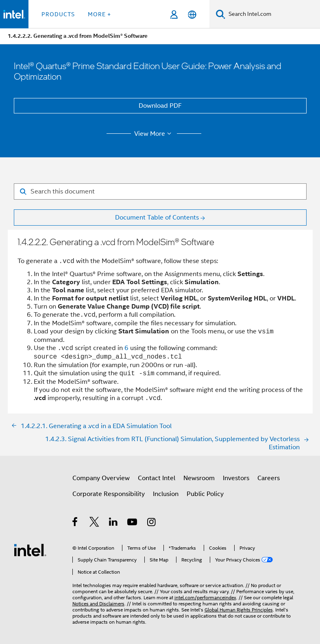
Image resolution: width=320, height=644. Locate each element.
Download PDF (160, 106)
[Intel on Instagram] (152, 523)
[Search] (221, 14)
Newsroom (199, 478)
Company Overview (101, 478)
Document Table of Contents (157, 218)
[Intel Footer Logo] (30, 550)
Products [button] (58, 14)
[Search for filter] (160, 191)
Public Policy (205, 494)
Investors (236, 478)
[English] (192, 14)
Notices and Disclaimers (98, 604)
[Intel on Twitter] (95, 523)
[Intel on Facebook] (75, 523)
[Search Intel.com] (273, 14)
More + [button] (99, 14)
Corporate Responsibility (109, 494)
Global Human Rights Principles (239, 610)
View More (154, 134)
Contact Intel (157, 478)
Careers (269, 478)
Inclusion (166, 494)
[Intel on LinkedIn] (114, 523)
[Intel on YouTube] (133, 523)
